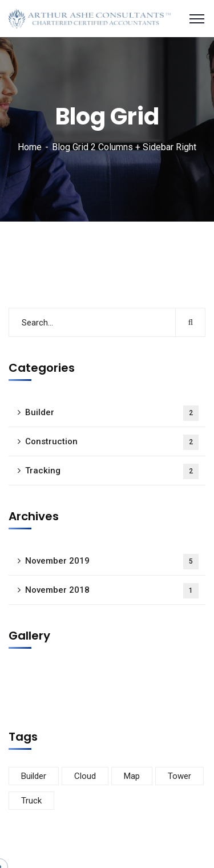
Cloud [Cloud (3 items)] (85, 776)
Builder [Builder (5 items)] (34, 776)
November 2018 (112, 591)
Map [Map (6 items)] (132, 776)
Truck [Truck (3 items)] (31, 801)
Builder (112, 413)
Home (30, 147)
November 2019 (112, 562)
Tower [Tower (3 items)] (179, 776)
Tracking (112, 471)
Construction (112, 442)
